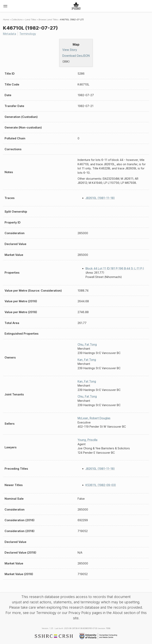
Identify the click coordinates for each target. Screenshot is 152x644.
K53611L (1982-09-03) (101, 485)
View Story (70, 50)
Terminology (28, 34)
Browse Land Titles (48, 20)
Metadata (9, 34)
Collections (17, 20)
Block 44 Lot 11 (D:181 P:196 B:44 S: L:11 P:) (115, 268)
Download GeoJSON (76, 56)
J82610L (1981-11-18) (100, 198)
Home (6, 20)
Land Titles (30, 20)
